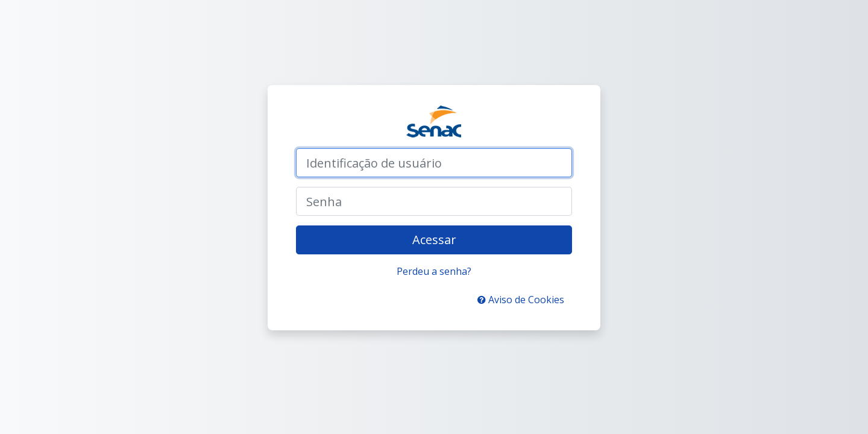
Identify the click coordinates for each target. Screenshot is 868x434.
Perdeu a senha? (434, 271)
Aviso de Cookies (521, 300)
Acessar (434, 240)
